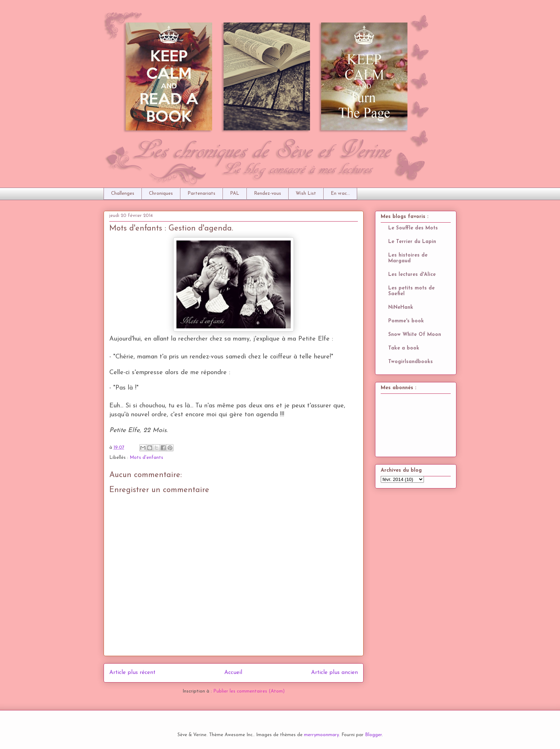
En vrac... (340, 194)
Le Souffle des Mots (413, 228)
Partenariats (201, 194)
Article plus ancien (334, 673)
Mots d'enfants (146, 458)
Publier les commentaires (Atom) (249, 691)
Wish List (306, 194)
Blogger (373, 735)
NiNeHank (401, 307)
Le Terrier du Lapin (412, 242)
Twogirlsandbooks (411, 362)
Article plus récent (132, 673)
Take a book (404, 348)
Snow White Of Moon (415, 335)
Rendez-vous (267, 194)
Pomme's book (406, 321)
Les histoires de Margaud (408, 258)
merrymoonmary (321, 735)
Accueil (233, 673)
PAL (235, 194)
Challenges (123, 194)
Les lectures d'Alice (412, 275)
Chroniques (161, 194)
